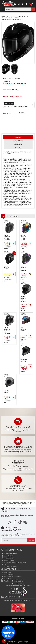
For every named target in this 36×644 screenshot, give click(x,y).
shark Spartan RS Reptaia (23, 268)
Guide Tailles (18, 144)
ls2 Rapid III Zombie (23, 329)
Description (18, 137)
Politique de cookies (11, 567)
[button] (4, 641)
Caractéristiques (18, 141)
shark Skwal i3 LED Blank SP (24, 299)
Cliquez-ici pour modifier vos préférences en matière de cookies (18, 643)
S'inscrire (31, 540)
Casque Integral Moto (10, 18)
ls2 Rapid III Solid (7, 391)
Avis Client (18, 148)
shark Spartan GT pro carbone (7, 237)
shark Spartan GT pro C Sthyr (24, 237)
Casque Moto (23, 16)
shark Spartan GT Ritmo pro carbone (7, 331)
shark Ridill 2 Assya (6, 267)
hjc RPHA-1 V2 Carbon (24, 360)
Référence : (7, 113)
